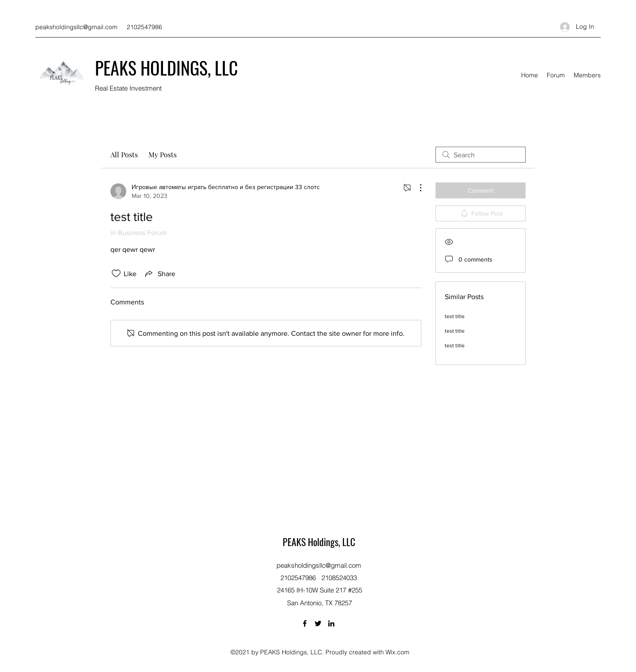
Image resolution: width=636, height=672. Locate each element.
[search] (481, 155)
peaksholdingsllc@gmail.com (76, 27)
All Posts (124, 154)
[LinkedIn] (331, 623)
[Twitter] (318, 623)
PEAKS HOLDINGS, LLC (167, 68)
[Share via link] (159, 273)
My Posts (163, 154)
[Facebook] (305, 623)
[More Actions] (416, 188)
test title (455, 316)
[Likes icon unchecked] (116, 273)
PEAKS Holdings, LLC (319, 542)
